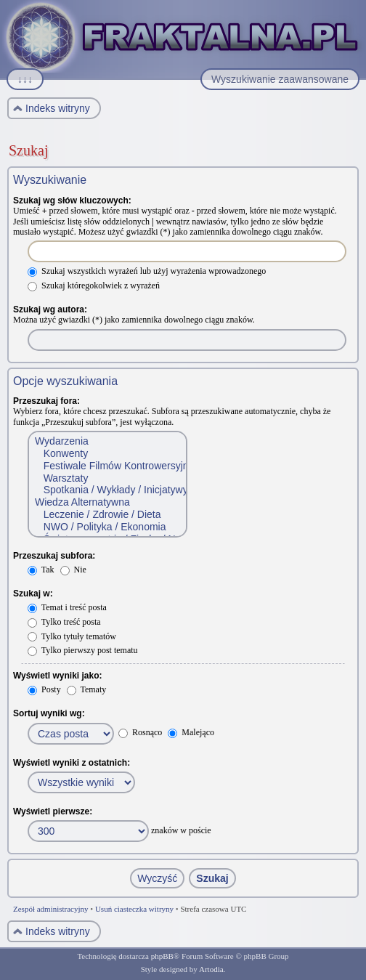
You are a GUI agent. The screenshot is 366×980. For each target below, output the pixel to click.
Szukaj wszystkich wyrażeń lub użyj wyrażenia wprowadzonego (147, 271)
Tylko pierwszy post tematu (83, 650)
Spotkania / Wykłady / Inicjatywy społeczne (107, 490)
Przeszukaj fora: (46, 401)
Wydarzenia (107, 441)
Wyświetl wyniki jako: (57, 676)
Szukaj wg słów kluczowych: (72, 201)
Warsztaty (107, 478)
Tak (41, 570)
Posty (44, 689)
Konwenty (107, 454)
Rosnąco (140, 732)
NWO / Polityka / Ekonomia (107, 527)
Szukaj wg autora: (50, 309)
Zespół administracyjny (51, 909)
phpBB (162, 956)
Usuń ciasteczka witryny (134, 909)
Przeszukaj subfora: (54, 556)
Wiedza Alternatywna (107, 502)
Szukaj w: (33, 594)
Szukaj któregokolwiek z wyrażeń (94, 286)
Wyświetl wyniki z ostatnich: (72, 763)
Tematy (87, 689)
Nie (73, 570)
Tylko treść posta (64, 622)
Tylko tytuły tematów (72, 636)
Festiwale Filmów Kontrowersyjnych (107, 466)
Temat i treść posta (67, 607)
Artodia (211, 969)
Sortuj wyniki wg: (49, 713)
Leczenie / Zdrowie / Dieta (107, 515)
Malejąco (191, 732)
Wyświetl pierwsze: (53, 811)
